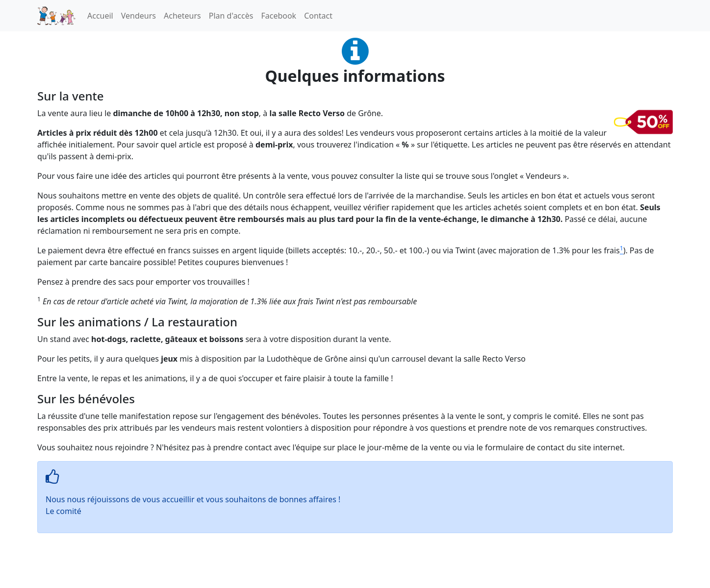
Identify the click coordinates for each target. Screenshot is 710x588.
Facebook (279, 16)
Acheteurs (182, 16)
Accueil (100, 16)
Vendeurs (139, 16)
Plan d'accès (231, 16)
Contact (318, 16)
